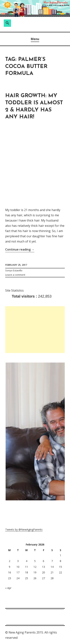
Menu (35, 39)
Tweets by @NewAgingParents (24, 529)
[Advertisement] (35, 330)
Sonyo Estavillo (14, 270)
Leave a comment (15, 275)
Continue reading (20, 250)
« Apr (8, 588)
